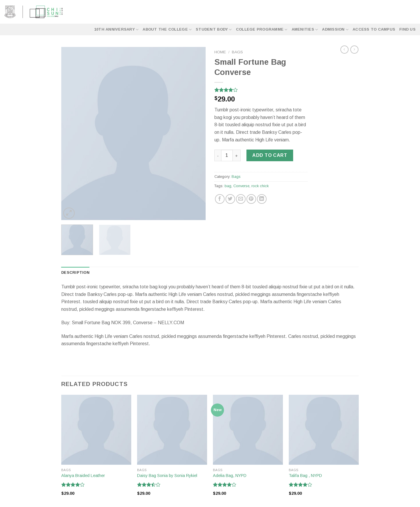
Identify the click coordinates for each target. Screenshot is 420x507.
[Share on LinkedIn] (262, 199)
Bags (237, 52)
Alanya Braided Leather (83, 476)
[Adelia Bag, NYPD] (248, 430)
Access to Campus (374, 29)
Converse (241, 186)
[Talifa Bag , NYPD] (324, 430)
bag (228, 186)
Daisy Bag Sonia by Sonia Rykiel (167, 476)
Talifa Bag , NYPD (305, 476)
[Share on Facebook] (220, 199)
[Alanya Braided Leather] (96, 430)
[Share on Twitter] (230, 199)
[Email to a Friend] (241, 199)
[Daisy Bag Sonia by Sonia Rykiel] (172, 430)
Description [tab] (75, 272)
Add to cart (270, 155)
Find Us (407, 29)
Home (220, 52)
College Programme (262, 30)
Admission (335, 30)
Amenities (305, 30)
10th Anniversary (117, 30)
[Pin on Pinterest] (251, 199)
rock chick (260, 186)
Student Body (214, 30)
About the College (167, 30)
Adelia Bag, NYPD (230, 476)
